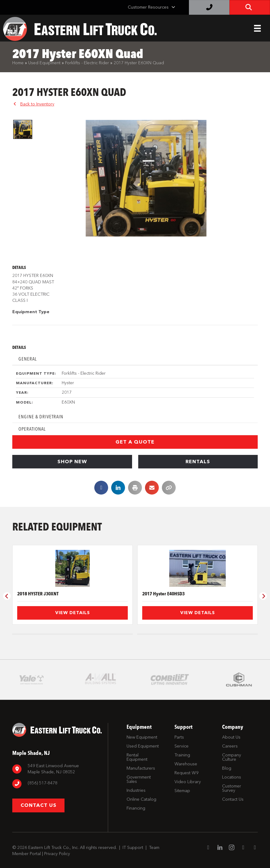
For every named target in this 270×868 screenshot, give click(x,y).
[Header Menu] (257, 28)
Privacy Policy (57, 848)
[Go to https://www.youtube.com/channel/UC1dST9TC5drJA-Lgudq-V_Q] (243, 842)
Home (18, 63)
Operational (32, 429)
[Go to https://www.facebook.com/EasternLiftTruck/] (208, 842)
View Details (73, 613)
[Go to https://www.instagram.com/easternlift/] (232, 842)
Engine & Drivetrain (41, 417)
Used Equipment (44, 63)
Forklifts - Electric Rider (87, 63)
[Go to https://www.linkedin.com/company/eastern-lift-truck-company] (220, 842)
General (28, 359)
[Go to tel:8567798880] (57, 777)
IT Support (133, 841)
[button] (135, 442)
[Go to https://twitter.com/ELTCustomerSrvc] (255, 842)
